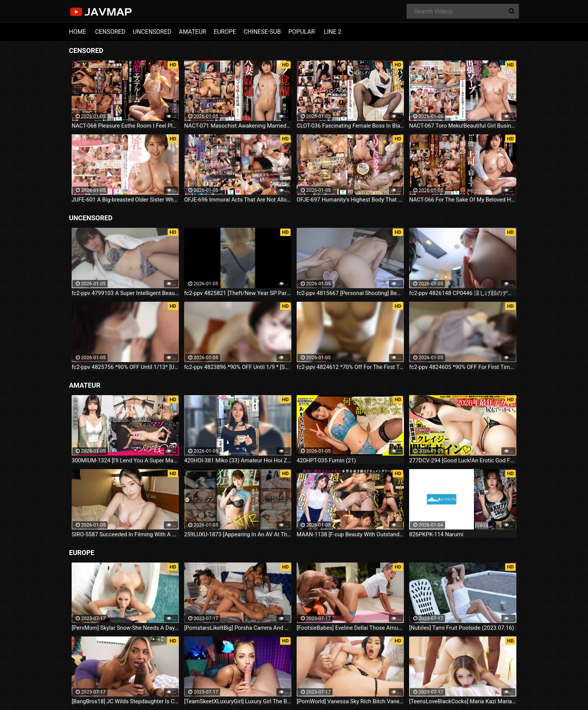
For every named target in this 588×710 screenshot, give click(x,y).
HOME (77, 32)
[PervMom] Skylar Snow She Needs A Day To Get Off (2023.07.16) (125, 628)
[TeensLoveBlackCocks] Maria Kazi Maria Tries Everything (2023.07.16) (463, 701)
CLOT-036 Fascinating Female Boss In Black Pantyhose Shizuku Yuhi (350, 126)
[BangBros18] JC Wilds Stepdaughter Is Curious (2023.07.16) (125, 701)
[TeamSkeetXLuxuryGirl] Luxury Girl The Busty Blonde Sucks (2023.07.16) (238, 701)
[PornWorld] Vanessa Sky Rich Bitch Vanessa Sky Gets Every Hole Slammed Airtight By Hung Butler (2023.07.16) (350, 701)
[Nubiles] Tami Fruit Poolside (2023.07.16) (462, 628)
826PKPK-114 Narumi (436, 534)
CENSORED (110, 32)
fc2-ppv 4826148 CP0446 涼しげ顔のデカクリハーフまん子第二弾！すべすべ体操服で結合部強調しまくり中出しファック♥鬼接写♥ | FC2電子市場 (463, 293)
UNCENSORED (152, 32)
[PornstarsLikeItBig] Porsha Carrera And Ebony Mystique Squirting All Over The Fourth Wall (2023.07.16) (238, 628)
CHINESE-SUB (262, 32)
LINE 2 (333, 32)
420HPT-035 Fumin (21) (326, 460)
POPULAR (302, 32)
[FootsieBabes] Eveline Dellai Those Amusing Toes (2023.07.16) (350, 628)
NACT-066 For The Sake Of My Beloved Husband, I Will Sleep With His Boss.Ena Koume (463, 200)
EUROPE (225, 32)
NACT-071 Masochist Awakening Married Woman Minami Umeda (238, 126)
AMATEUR (193, 32)
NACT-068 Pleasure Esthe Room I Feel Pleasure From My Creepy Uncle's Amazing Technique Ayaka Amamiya (125, 126)
